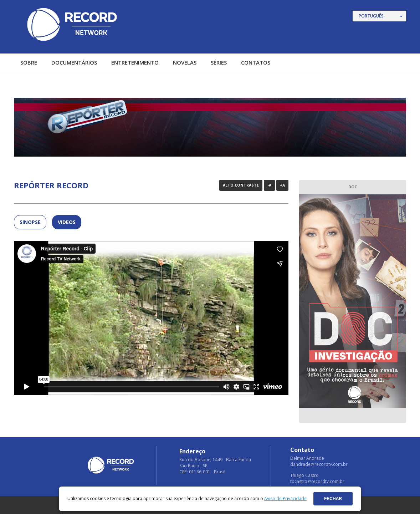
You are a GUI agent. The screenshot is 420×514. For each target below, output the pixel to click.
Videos (67, 222)
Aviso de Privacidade (285, 498)
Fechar (333, 499)
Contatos (256, 62)
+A (282, 185)
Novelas (185, 62)
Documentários (74, 62)
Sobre (29, 62)
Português (371, 16)
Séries (219, 62)
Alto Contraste (241, 185)
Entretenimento (135, 62)
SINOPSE (30, 222)
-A (269, 185)
